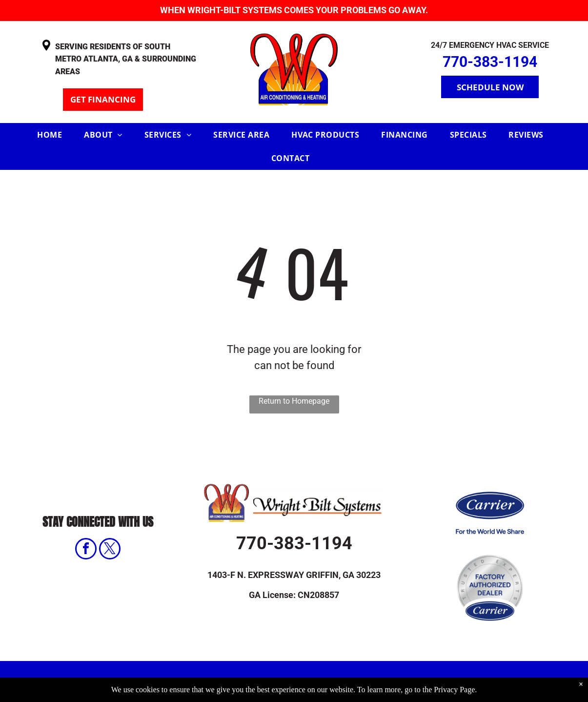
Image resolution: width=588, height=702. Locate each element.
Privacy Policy (317, 681)
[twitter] (110, 550)
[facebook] (86, 550)
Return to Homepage (294, 401)
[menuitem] (53, 135)
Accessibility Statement (417, 681)
